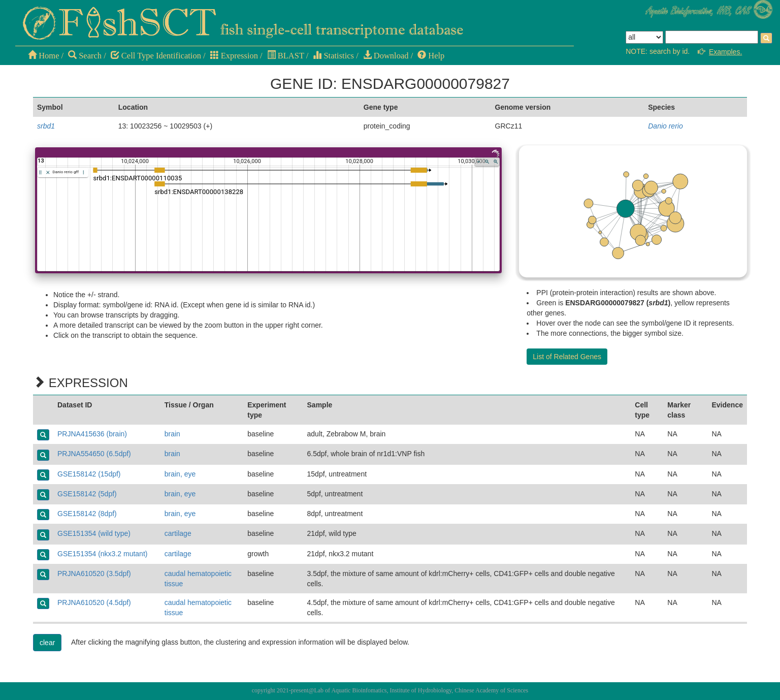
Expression (234, 56)
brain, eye (180, 474)
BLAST (286, 56)
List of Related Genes (567, 357)
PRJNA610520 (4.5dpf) (94, 602)
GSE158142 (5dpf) (87, 494)
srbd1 (46, 126)
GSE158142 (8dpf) (87, 514)
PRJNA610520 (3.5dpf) (94, 574)
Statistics (333, 56)
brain (172, 434)
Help (431, 56)
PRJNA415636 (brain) (92, 434)
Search (85, 56)
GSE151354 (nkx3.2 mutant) (102, 554)
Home (43, 56)
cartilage (178, 533)
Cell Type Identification (156, 56)
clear (47, 643)
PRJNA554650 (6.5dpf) (94, 454)
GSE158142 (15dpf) (89, 474)
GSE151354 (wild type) (94, 533)
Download (386, 56)
